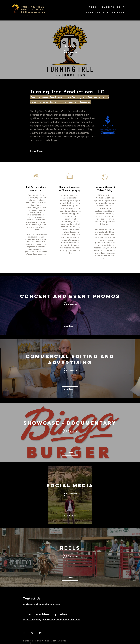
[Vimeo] (32, 633)
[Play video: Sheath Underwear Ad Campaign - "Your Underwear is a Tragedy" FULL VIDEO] (70, 371)
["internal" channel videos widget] (70, 50)
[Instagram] (40, 633)
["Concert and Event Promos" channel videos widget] (70, 306)
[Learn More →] (42, 151)
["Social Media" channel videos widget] (70, 495)
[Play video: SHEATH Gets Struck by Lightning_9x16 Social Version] (70, 494)
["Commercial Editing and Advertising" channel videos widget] (70, 369)
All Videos (70, 326)
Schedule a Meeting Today (45, 614)
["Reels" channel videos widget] (70, 557)
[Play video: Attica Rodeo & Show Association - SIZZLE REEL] (70, 556)
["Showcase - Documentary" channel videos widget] (70, 432)
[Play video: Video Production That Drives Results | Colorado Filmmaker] (70, 52)
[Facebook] (24, 633)
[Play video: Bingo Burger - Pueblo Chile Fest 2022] (70, 431)
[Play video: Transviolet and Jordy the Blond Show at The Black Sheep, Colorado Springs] (70, 304)
